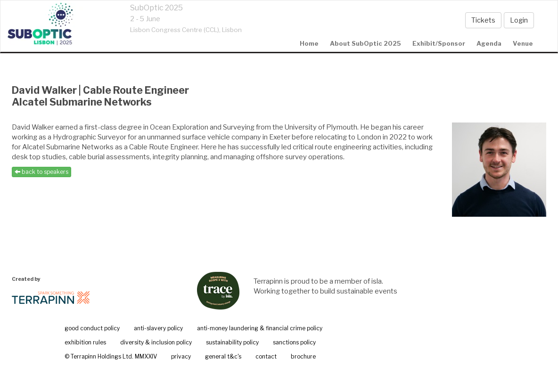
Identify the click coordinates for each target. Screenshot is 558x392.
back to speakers (41, 172)
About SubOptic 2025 (365, 43)
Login (519, 20)
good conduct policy (92, 328)
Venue (523, 43)
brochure (303, 356)
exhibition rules (85, 342)
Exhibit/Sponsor (439, 43)
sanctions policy (294, 342)
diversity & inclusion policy (156, 342)
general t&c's (223, 356)
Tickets (483, 20)
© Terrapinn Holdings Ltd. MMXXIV (111, 356)
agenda (489, 43)
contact (266, 356)
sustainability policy (232, 342)
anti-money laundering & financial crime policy (260, 328)
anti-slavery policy (158, 328)
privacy (181, 356)
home (309, 43)
